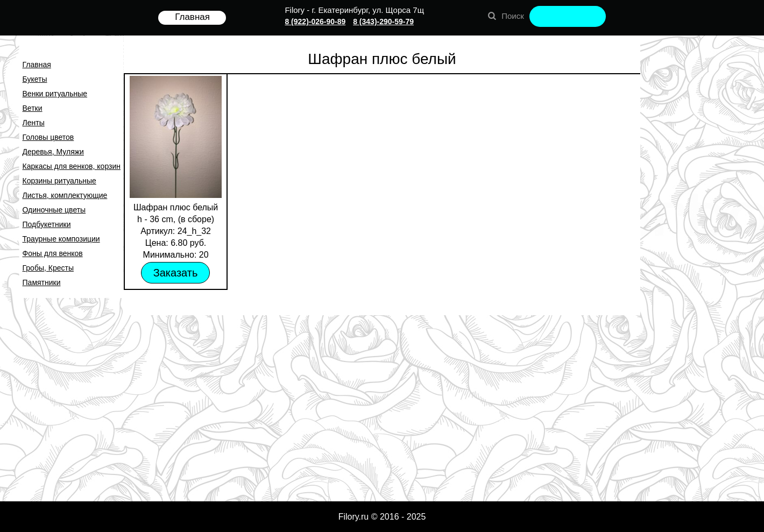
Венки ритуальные (55, 94)
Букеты (35, 79)
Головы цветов (48, 137)
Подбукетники (47, 224)
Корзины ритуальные (59, 181)
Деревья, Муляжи (53, 152)
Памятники (42, 282)
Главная (37, 65)
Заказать (176, 273)
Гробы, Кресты (48, 268)
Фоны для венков (53, 253)
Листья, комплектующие (65, 195)
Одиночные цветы (54, 210)
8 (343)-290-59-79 (383, 22)
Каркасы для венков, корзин (72, 166)
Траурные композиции (61, 239)
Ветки (33, 108)
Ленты (34, 123)
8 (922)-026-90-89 (315, 22)
